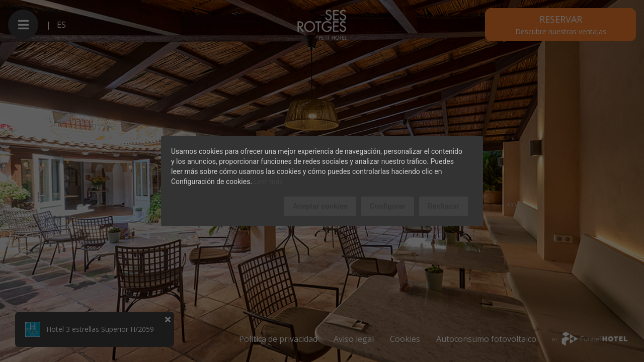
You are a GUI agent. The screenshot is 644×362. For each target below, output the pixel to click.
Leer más (269, 182)
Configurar (388, 206)
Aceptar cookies (320, 206)
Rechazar (444, 206)
